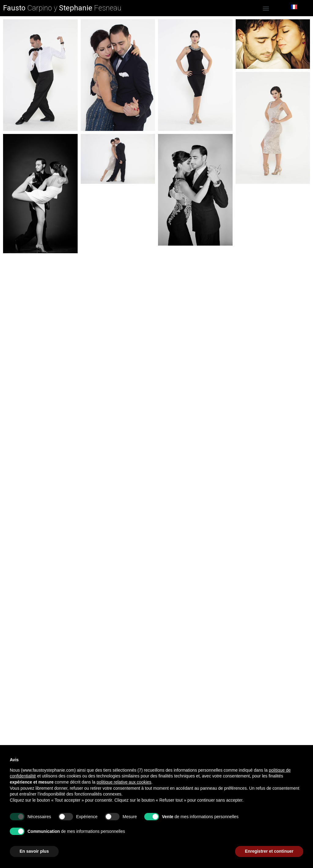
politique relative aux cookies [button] (124, 782)
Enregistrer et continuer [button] (269, 851)
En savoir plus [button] (34, 851)
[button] (266, 8)
